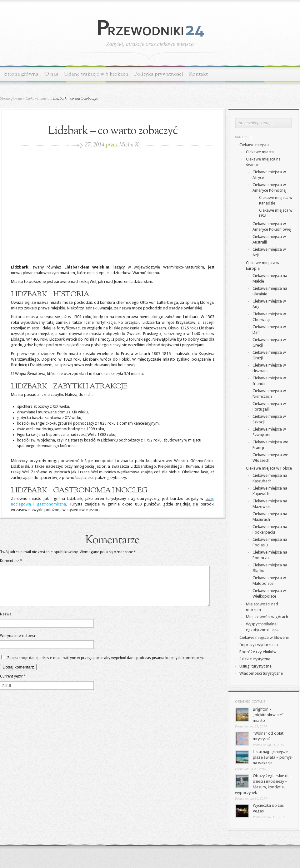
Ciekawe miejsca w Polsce (269, 468)
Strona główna (21, 74)
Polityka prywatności (159, 74)
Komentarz (11, 561)
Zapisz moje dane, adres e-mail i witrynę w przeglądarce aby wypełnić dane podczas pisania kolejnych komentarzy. (106, 665)
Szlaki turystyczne (255, 659)
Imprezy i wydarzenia (259, 645)
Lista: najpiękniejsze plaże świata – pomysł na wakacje (273, 757)
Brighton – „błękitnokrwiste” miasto (268, 715)
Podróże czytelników (258, 652)
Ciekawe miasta (37, 98)
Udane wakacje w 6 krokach (96, 74)
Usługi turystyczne (255, 666)
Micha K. (130, 145)
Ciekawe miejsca (254, 145)
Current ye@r (13, 684)
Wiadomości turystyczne (261, 673)
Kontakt (198, 74)
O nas (51, 74)
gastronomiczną (51, 504)
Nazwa (6, 622)
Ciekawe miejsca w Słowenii (264, 637)
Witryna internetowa (17, 643)
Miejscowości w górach (267, 617)
